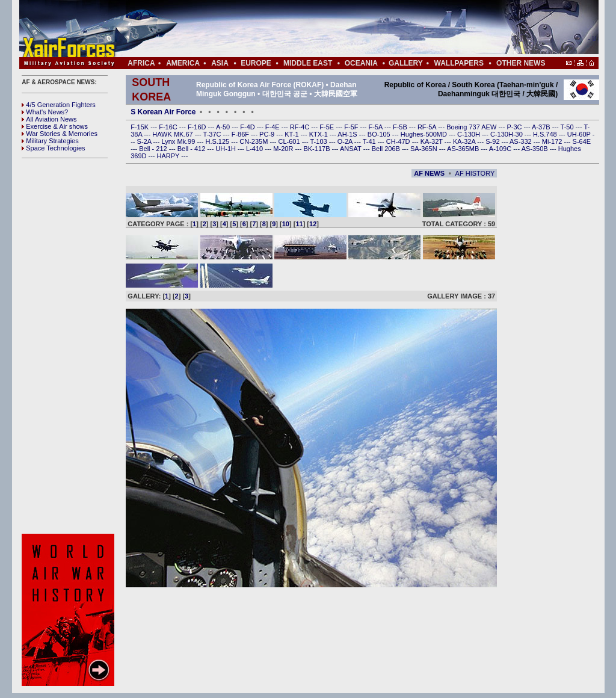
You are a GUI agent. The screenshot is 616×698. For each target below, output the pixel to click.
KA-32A (465, 141)
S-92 (493, 141)
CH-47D (399, 141)
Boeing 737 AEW (472, 127)
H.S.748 (546, 134)
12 (313, 224)
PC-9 (268, 134)
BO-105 (380, 134)
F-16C (169, 127)
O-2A (346, 141)
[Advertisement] (345, 29)
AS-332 (522, 141)
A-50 (224, 127)
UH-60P (580, 134)
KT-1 (292, 134)
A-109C (501, 149)
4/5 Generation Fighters (60, 105)
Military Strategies (50, 141)
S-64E (582, 141)
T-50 (568, 127)
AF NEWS (429, 173)
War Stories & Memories (60, 134)
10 (286, 224)
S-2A (145, 141)
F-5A (377, 127)
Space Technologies (53, 148)
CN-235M (254, 141)
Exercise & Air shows (55, 126)
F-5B (401, 127)
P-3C (515, 127)
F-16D (198, 127)
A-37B (542, 127)
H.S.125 (218, 141)
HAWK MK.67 (174, 134)
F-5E (328, 127)
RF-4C (300, 127)
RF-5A (428, 127)
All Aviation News (49, 119)
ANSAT (352, 149)
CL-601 (290, 141)
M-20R (284, 149)
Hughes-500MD (425, 134)
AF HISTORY (475, 173)
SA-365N (425, 149)
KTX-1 (319, 134)
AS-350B (536, 149)
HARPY (169, 156)
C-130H (470, 134)
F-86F (241, 134)
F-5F (352, 127)
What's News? (45, 112)
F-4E (273, 127)
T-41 (370, 141)
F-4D (248, 127)
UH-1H (226, 149)
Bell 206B (387, 149)
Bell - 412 (192, 149)
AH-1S (348, 134)
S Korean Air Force (163, 112)
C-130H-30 (507, 134)
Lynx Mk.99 (180, 141)
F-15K (140, 127)
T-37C (213, 134)
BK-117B (317, 149)
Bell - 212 (154, 149)
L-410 (255, 149)
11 (299, 224)
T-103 (319, 141)
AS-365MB (464, 149)
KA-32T (433, 141)
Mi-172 (553, 141)
